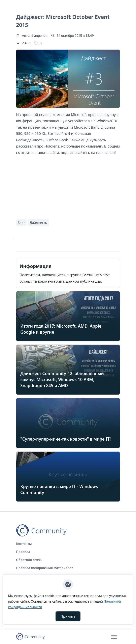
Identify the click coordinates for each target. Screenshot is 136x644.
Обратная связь (29, 560)
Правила (23, 552)
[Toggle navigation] (114, 637)
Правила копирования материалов (45, 568)
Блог (21, 223)
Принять (68, 616)
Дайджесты (39, 223)
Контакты (24, 544)
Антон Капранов (35, 36)
